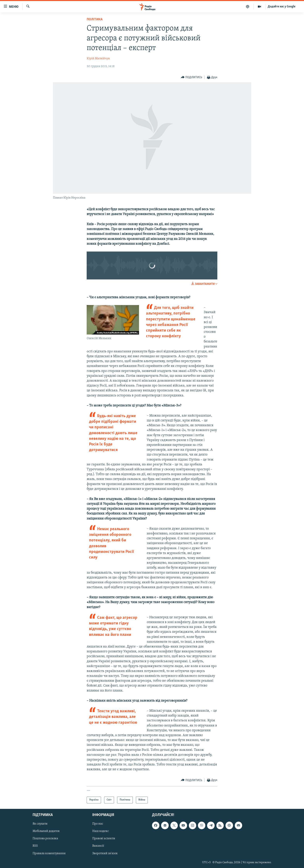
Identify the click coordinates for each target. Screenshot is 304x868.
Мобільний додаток (46, 831)
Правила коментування (49, 853)
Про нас (98, 824)
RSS (35, 846)
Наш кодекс (101, 831)
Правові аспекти (104, 839)
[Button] (192, 77)
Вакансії (98, 846)
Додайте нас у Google (282, 7)
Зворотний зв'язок (105, 853)
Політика (95, 19)
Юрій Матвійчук (98, 59)
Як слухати (40, 824)
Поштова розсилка (45, 839)
